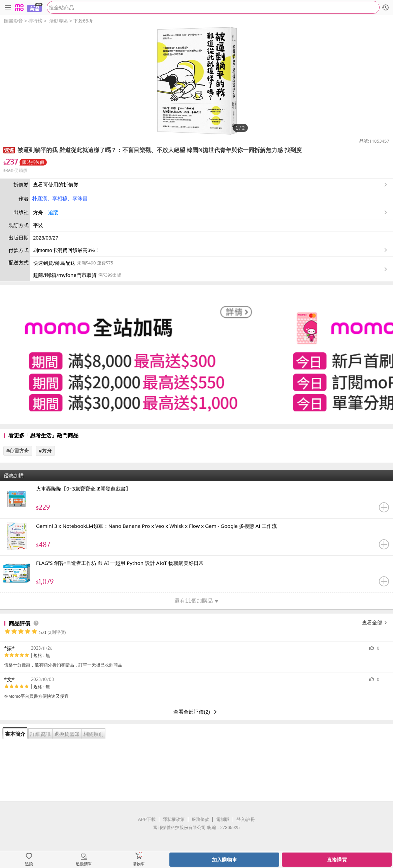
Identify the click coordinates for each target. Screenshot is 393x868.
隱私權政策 (174, 819)
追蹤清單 (84, 864)
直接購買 (337, 860)
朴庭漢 (40, 198)
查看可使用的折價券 (211, 185)
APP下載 (147, 819)
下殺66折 (83, 21)
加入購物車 (224, 860)
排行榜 (35, 21)
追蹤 (53, 212)
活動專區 (59, 21)
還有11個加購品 (196, 601)
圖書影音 (13, 21)
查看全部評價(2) (196, 712)
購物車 (139, 864)
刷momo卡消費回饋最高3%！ (66, 250)
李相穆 (60, 198)
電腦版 (223, 819)
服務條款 (200, 819)
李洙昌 (80, 198)
